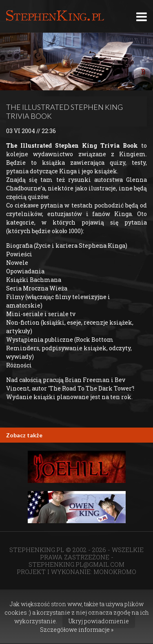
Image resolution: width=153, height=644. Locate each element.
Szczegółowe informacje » (77, 630)
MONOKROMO (115, 572)
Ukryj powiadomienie (99, 621)
